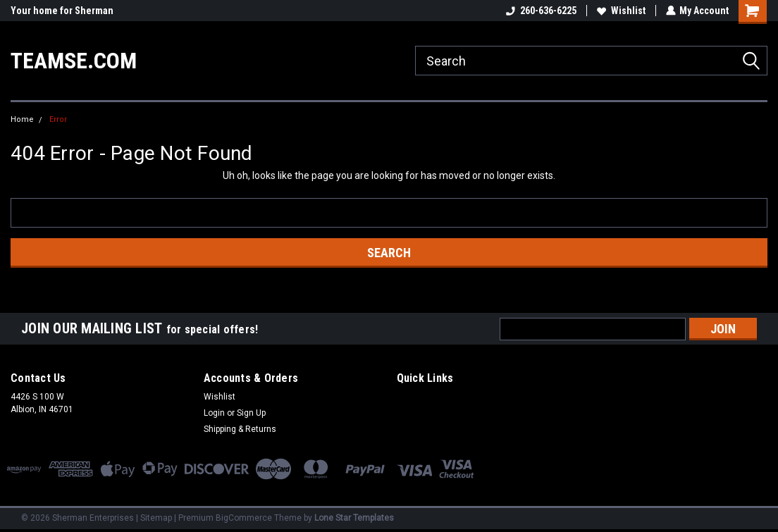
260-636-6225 (541, 11)
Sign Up (251, 413)
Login (214, 413)
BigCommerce (244, 518)
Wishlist (620, 11)
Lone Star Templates (354, 518)
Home (22, 119)
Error (58, 119)
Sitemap (156, 518)
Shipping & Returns (240, 429)
